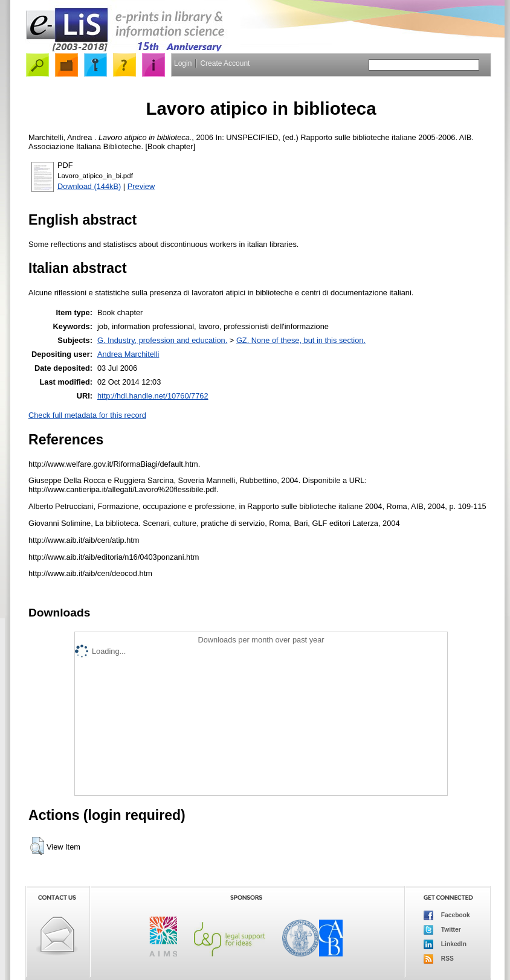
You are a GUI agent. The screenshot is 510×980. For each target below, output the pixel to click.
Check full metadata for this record (87, 415)
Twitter (442, 930)
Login (183, 63)
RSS (439, 959)
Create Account (225, 63)
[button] (37, 846)
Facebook (447, 915)
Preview (141, 186)
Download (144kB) (89, 186)
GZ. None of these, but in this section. (301, 340)
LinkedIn (445, 944)
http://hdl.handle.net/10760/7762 (153, 396)
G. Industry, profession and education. (162, 340)
